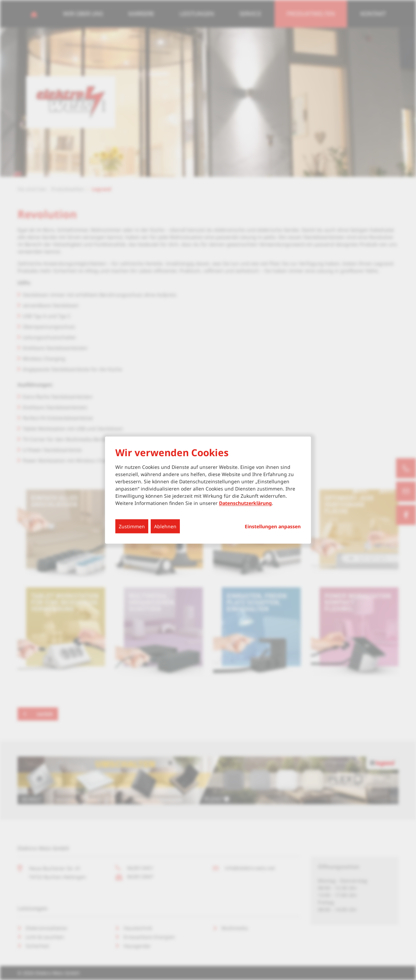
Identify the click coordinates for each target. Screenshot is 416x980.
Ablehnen (165, 526)
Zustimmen (132, 526)
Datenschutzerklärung (245, 503)
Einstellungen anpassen (273, 527)
